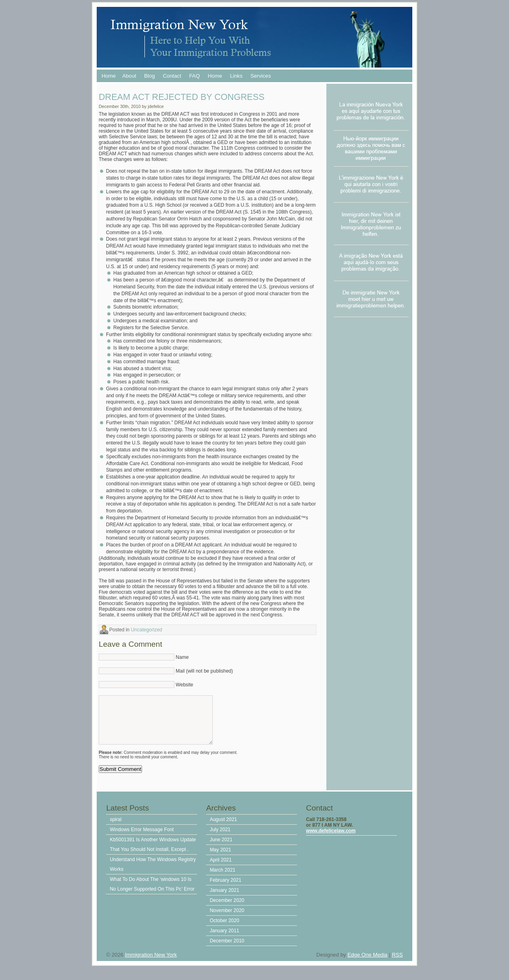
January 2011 (224, 939)
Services (261, 76)
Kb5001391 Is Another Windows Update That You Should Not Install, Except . (153, 853)
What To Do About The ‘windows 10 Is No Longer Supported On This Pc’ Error (152, 892)
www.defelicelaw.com (331, 839)
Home (109, 76)
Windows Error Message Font (142, 838)
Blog (149, 76)
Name (182, 657)
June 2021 (221, 848)
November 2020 (227, 919)
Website (184, 685)
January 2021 (224, 898)
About (129, 76)
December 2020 (227, 908)
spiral (116, 828)
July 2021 (220, 838)
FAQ (195, 76)
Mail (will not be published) (204, 671)
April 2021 (221, 868)
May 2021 (220, 858)
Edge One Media (368, 963)
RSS (397, 963)
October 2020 (224, 929)
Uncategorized (146, 630)
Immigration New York (151, 963)
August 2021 (223, 828)
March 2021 (222, 878)
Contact (172, 76)
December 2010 (227, 949)
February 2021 (225, 888)
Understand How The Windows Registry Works (153, 872)
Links (236, 76)
